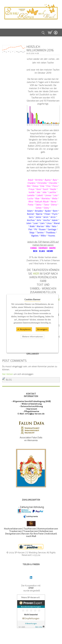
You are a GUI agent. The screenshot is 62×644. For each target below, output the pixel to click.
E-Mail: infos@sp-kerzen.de (31, 414)
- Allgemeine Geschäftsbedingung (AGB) (31, 401)
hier (36, 274)
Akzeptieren (25, 329)
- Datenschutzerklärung (31, 406)
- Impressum (31, 409)
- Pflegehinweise (31, 411)
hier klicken (8, 374)
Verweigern (42, 329)
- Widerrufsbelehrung (31, 404)
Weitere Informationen (32, 337)
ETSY (31, 588)
